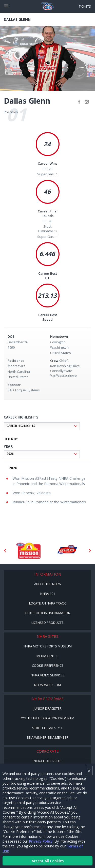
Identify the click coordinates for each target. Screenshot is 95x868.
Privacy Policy (41, 841)
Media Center (48, 656)
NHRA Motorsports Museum (48, 646)
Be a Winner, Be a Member (48, 737)
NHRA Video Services (48, 675)
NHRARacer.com (48, 685)
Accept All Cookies (48, 861)
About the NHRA (48, 584)
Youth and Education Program (48, 718)
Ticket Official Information (48, 613)
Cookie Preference (48, 665)
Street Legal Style (48, 728)
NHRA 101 (48, 594)
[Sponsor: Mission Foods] (28, 551)
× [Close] (89, 771)
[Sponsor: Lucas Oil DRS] (67, 551)
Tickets (85, 6)
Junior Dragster (48, 708)
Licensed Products (48, 623)
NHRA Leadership (48, 761)
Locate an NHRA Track (48, 603)
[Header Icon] (6, 6)
